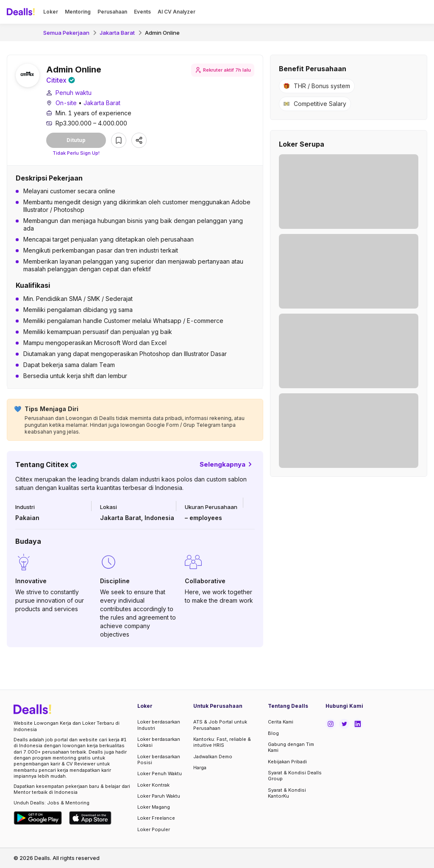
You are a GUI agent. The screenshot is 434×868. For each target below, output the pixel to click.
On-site (66, 103)
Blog (273, 733)
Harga (200, 768)
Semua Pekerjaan (66, 33)
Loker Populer (154, 829)
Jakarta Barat (117, 33)
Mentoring (78, 12)
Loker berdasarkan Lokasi (159, 742)
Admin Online (162, 33)
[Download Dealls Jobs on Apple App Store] (90, 818)
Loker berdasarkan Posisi (159, 759)
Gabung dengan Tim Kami (291, 747)
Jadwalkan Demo (213, 757)
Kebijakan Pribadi (287, 762)
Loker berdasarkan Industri (159, 725)
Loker (51, 12)
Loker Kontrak (153, 785)
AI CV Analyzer (177, 12)
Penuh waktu (74, 93)
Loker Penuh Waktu (160, 773)
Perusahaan (112, 12)
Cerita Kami (281, 722)
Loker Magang (154, 807)
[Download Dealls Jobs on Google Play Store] (38, 818)
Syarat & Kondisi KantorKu (287, 793)
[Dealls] (22, 12)
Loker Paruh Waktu (159, 796)
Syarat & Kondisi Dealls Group (295, 776)
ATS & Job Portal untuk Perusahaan (220, 725)
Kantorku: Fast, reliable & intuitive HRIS (222, 742)
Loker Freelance (156, 818)
